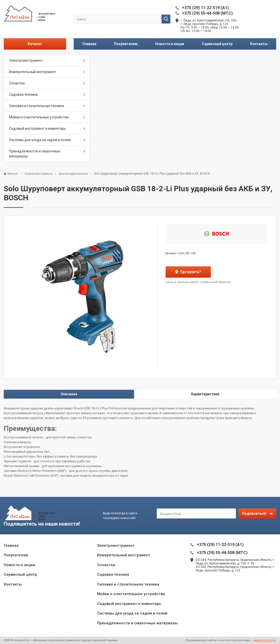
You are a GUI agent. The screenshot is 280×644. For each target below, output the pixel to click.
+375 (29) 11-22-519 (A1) (205, 8)
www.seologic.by (265, 640)
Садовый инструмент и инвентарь (37, 128)
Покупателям (126, 44)
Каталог (35, 44)
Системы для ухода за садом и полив (40, 140)
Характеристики (205, 394)
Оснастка (17, 83)
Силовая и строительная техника (36, 106)
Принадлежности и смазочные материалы (35, 154)
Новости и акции (170, 44)
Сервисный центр (217, 44)
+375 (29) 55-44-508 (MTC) (207, 13)
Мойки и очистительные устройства (39, 117)
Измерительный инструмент (33, 72)
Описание (69, 394)
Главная (89, 44)
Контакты (259, 44)
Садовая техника (23, 94)
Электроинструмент (26, 60)
